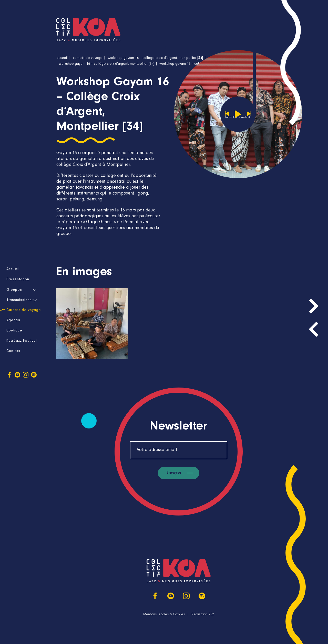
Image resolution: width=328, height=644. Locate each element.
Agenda (13, 321)
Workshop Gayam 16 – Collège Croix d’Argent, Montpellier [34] (155, 58)
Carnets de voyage (24, 310)
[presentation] (314, 329)
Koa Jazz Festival (22, 341)
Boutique (14, 331)
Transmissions (19, 300)
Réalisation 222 (203, 615)
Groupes (14, 290)
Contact (13, 351)
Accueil (13, 270)
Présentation (18, 280)
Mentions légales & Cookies (164, 615)
